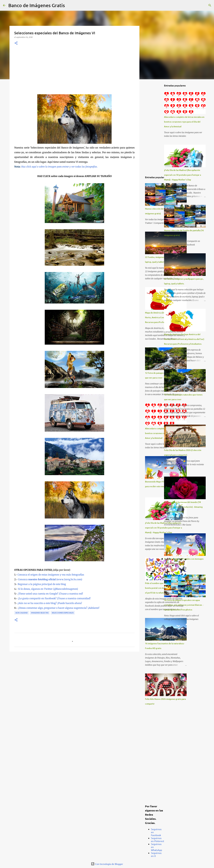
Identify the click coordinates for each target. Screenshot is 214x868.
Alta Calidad (22, 613)
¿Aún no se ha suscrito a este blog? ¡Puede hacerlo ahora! (50, 603)
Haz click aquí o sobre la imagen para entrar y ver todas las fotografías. (59, 167)
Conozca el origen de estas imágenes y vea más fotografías (51, 575)
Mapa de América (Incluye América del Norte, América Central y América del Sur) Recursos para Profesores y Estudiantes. (184, 339)
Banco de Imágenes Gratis (37, 5)
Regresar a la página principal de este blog (42, 584)
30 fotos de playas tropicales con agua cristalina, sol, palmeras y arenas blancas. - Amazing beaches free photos (184, 605)
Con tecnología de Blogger (107, 864)
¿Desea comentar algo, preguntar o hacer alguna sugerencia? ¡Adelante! (59, 608)
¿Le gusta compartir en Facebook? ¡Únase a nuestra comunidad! (54, 598)
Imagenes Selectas (40, 613)
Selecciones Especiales (63, 613)
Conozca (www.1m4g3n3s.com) (50, 579)
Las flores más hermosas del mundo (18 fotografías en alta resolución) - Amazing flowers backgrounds (183, 507)
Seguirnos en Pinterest (158, 839)
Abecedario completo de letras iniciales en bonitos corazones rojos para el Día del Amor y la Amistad (184, 122)
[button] (16, 43)
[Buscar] (69, 5)
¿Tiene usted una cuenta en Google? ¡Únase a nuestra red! (50, 594)
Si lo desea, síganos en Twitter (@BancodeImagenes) (48, 589)
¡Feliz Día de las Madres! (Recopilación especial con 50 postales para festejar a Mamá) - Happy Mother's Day (163, 528)
